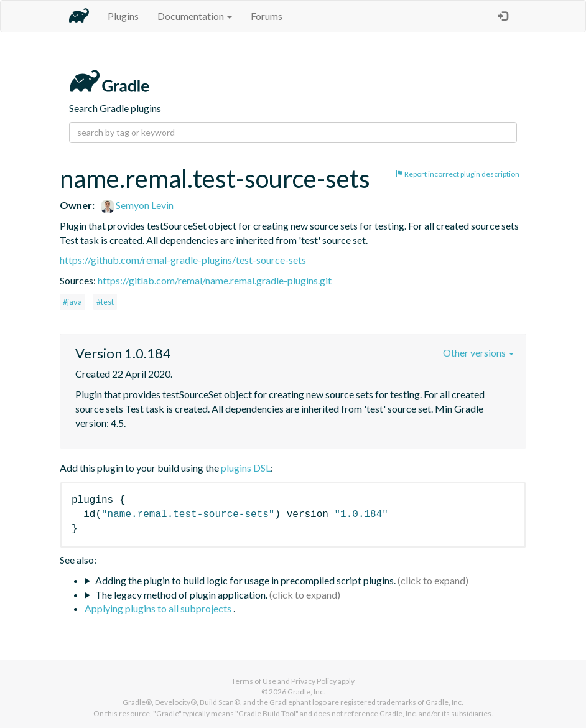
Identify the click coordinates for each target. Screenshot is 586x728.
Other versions (478, 352)
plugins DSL (246, 468)
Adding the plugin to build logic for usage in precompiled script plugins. (245, 580)
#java (72, 302)
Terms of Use (254, 681)
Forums (267, 16)
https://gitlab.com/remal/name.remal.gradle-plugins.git (215, 280)
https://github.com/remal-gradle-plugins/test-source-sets (183, 260)
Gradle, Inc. (306, 692)
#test (105, 302)
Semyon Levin (137, 205)
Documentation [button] (195, 16)
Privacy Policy (314, 681)
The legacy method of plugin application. (181, 595)
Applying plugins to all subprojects (159, 608)
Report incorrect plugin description (458, 174)
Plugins (123, 16)
